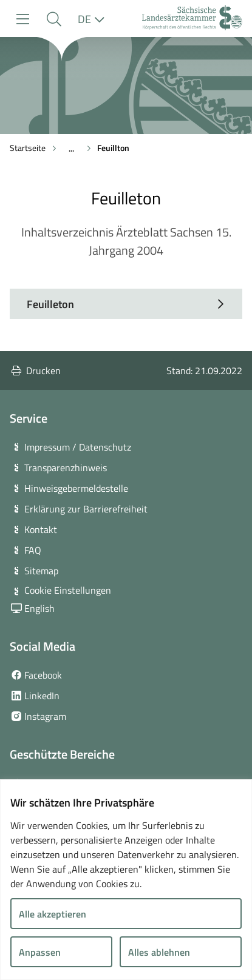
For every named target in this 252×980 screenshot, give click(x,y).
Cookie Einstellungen (68, 590)
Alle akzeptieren (53, 914)
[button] (54, 19)
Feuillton (113, 148)
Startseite (28, 148)
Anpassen (40, 952)
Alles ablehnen (159, 952)
